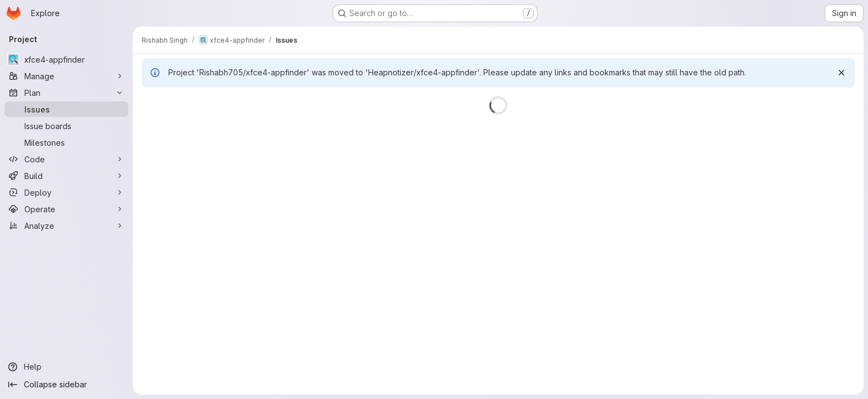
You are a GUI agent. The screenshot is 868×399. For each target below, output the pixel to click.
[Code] (66, 159)
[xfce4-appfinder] (66, 59)
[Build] (66, 176)
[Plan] (66, 93)
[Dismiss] (841, 73)
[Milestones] (66, 142)
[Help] (66, 367)
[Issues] (66, 109)
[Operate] (66, 209)
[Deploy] (66, 192)
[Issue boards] (66, 126)
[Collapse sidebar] (66, 385)
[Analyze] (66, 226)
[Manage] (66, 76)
